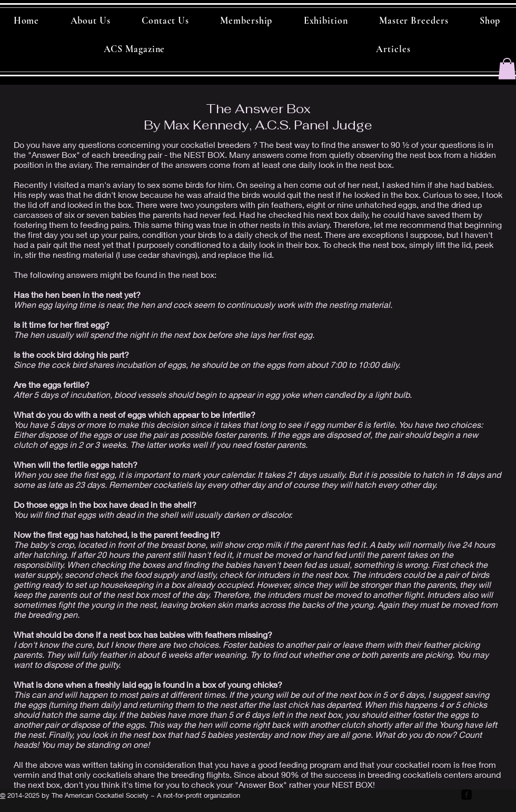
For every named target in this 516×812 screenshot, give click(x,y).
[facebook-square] (467, 795)
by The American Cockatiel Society (94, 795)
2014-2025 (22, 795)
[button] (507, 69)
